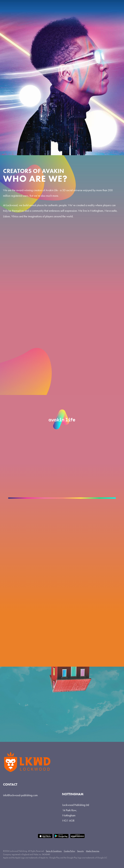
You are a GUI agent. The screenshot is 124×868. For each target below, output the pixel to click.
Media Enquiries (93, 851)
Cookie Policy (69, 851)
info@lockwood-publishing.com (20, 795)
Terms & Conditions (54, 851)
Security (80, 851)
